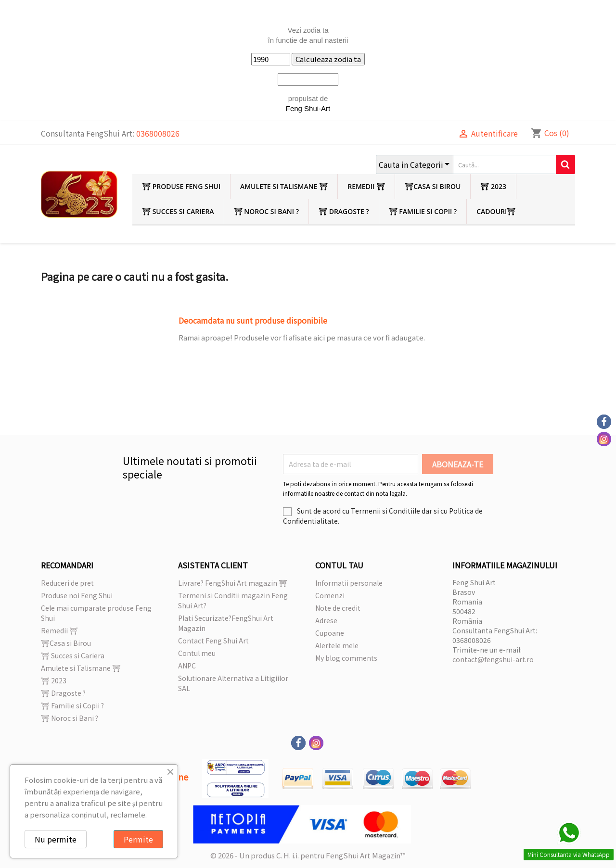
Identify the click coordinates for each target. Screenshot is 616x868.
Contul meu (197, 653)
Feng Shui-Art (308, 108)
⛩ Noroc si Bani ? (266, 211)
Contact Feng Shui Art (213, 641)
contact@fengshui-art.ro (493, 659)
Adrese (326, 620)
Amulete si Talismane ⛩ (284, 186)
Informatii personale (349, 583)
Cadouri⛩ (496, 211)
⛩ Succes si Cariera (178, 211)
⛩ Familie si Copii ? (423, 211)
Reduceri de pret (67, 583)
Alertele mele (337, 645)
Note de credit (338, 608)
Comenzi (330, 595)
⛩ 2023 (493, 186)
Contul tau (339, 565)
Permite (138, 839)
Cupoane (330, 633)
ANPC (187, 666)
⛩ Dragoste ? (344, 211)
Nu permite (56, 839)
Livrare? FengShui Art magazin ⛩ (233, 583)
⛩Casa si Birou (433, 186)
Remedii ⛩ (366, 186)
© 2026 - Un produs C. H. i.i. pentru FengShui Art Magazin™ (308, 855)
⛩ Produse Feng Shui (181, 186)
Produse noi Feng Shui (77, 595)
